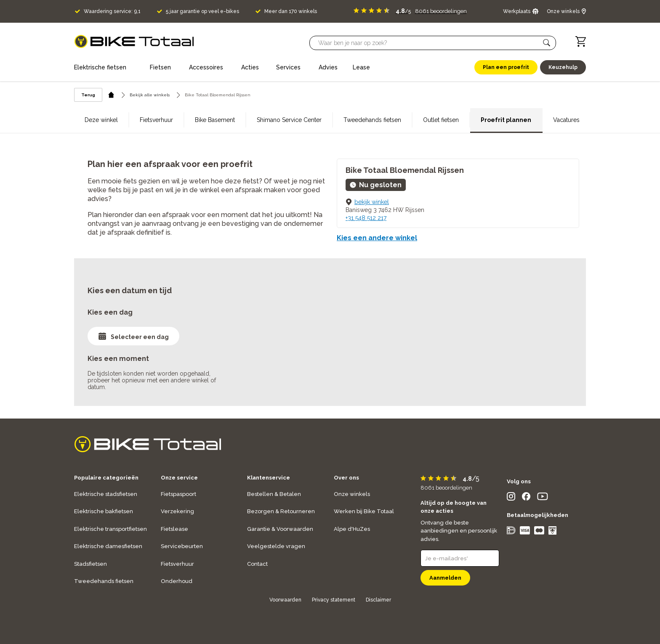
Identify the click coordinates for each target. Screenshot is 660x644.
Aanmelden (445, 578)
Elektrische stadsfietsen (106, 494)
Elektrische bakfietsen (104, 511)
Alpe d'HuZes (352, 529)
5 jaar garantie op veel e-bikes (202, 11)
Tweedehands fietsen (372, 120)
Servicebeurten (182, 546)
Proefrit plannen (506, 120)
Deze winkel (101, 120)
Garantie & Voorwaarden (280, 529)
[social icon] (511, 498)
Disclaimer (378, 600)
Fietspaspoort (178, 494)
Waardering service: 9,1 (112, 11)
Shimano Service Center (289, 120)
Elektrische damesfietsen (108, 546)
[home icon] (111, 95)
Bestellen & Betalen (274, 494)
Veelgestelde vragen (276, 546)
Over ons (346, 478)
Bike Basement (215, 120)
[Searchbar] (429, 43)
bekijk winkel (372, 202)
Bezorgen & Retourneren (281, 511)
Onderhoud (177, 581)
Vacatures (566, 120)
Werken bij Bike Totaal (364, 511)
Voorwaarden (285, 600)
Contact (257, 564)
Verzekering (177, 511)
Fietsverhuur (156, 120)
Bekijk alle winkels (150, 95)
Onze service (179, 478)
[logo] (134, 41)
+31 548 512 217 (366, 218)
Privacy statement (334, 600)
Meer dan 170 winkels (291, 11)
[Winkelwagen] (581, 41)
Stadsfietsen (90, 564)
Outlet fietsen (441, 120)
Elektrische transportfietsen (110, 529)
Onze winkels (352, 494)
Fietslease (174, 529)
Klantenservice (269, 478)
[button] (547, 43)
